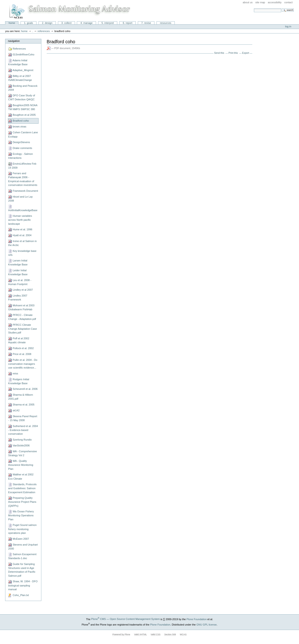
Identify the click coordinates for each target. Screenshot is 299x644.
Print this (233, 53)
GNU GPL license (207, 624)
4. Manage (86, 23)
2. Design (47, 23)
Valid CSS (156, 634)
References (44, 31)
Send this (219, 53)
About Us (248, 2)
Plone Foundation (196, 619)
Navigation (14, 41)
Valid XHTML (140, 634)
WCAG (183, 634)
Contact (288, 2)
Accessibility (275, 2)
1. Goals (29, 23)
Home (12, 23)
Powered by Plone (121, 634)
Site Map (260, 2)
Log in (288, 26)
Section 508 (170, 634)
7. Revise (146, 23)
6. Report (127, 23)
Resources (166, 23)
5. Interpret (108, 23)
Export (246, 53)
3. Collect (66, 23)
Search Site (254, 8)
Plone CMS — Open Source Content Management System (125, 619)
